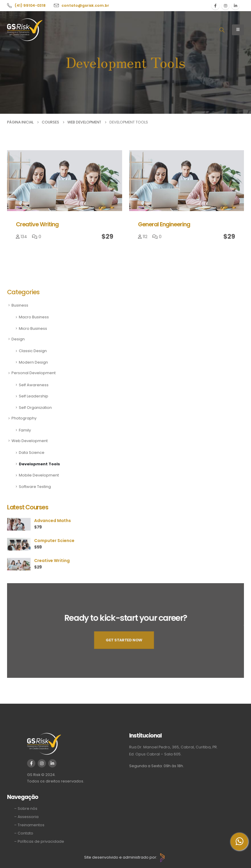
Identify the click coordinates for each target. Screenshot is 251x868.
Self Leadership (34, 396)
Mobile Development (39, 475)
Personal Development (34, 373)
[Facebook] (215, 6)
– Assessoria (26, 817)
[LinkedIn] (235, 6)
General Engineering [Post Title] (164, 224)
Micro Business (33, 328)
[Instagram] (225, 6)
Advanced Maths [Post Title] (53, 521)
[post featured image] (65, 181)
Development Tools (39, 464)
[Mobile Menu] (238, 30)
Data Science (32, 453)
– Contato (24, 833)
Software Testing (35, 487)
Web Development (30, 441)
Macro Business (34, 317)
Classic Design (33, 351)
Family (25, 430)
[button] (222, 30)
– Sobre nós (26, 808)
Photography (24, 418)
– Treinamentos (29, 825)
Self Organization (35, 408)
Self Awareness (34, 385)
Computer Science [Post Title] (54, 541)
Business (20, 305)
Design (18, 339)
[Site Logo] (25, 30)
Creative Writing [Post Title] (37, 224)
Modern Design (33, 362)
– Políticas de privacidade (39, 841)
